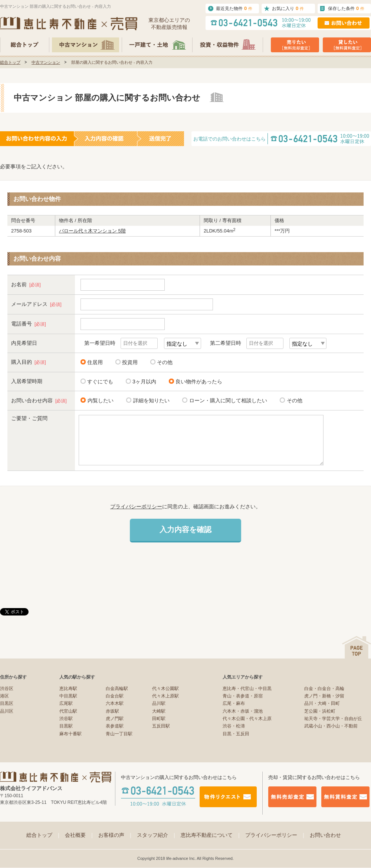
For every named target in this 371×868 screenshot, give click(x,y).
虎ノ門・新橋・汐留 (324, 696)
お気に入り (288, 8)
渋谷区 (7, 689)
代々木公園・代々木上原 (247, 719)
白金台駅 (115, 696)
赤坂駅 (112, 711)
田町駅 (159, 719)
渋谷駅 (66, 719)
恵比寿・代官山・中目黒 (247, 689)
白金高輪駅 (117, 689)
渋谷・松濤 (234, 726)
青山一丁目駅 (119, 734)
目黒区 (7, 703)
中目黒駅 (68, 696)
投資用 (130, 362)
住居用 (95, 362)
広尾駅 (66, 703)
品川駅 (159, 703)
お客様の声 (116, 835)
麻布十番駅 (70, 734)
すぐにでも (100, 382)
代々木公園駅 (165, 689)
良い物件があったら (199, 382)
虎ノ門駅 (115, 719)
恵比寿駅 (68, 689)
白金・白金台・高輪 (324, 689)
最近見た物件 (234, 8)
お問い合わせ (325, 835)
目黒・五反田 (236, 734)
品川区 (7, 711)
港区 (4, 696)
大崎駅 (159, 711)
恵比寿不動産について (211, 835)
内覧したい (99, 400)
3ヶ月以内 (144, 382)
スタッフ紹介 (157, 835)
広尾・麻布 (234, 703)
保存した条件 (346, 8)
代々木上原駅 (165, 696)
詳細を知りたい (150, 400)
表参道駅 (115, 726)
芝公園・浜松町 (320, 711)
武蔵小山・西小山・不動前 (331, 726)
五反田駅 (161, 726)
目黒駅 (66, 726)
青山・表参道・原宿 (243, 696)
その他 (165, 362)
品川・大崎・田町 (322, 703)
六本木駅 (115, 703)
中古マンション (46, 62)
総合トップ (10, 62)
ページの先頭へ (357, 647)
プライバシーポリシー (136, 506)
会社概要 (80, 835)
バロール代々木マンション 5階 (92, 231)
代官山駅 (68, 711)
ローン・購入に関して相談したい (227, 400)
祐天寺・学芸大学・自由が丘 (333, 719)
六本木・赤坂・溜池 (243, 711)
